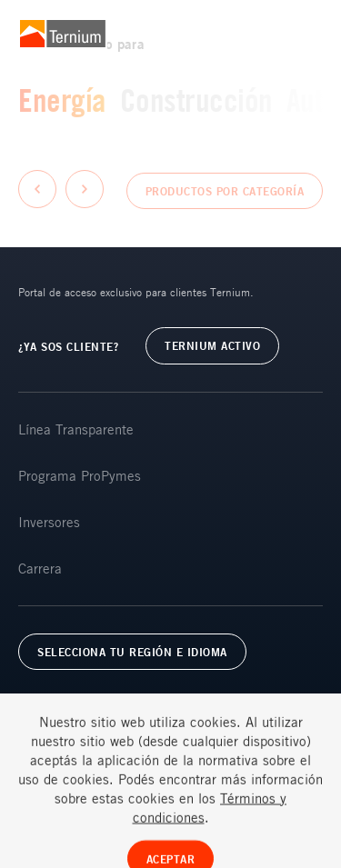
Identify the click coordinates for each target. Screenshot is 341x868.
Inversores (49, 522)
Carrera (40, 568)
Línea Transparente (76, 429)
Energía (62, 100)
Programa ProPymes (80, 475)
